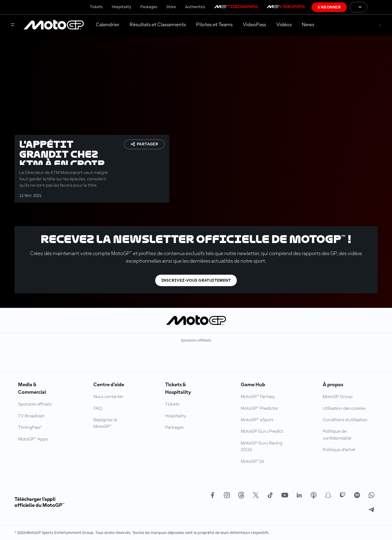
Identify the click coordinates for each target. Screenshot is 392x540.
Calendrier (108, 25)
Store (171, 7)
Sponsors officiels (35, 404)
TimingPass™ (30, 428)
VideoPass (254, 25)
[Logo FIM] (380, 7)
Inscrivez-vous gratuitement (196, 280)
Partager (144, 144)
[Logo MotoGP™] (54, 25)
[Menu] (13, 25)
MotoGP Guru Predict (262, 431)
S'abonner (329, 7)
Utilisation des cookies (344, 409)
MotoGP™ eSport (257, 420)
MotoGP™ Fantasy (258, 397)
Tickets (96, 7)
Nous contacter (108, 397)
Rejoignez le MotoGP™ (105, 423)
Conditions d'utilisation (345, 420)
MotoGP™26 (252, 462)
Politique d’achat (339, 450)
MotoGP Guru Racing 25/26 (262, 447)
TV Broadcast (31, 416)
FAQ (98, 409)
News (308, 25)
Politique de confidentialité (337, 435)
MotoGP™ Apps (33, 439)
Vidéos (284, 25)
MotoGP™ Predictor (259, 409)
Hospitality (122, 7)
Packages (149, 7)
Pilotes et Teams (214, 25)
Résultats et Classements (158, 25)
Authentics (195, 7)
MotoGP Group (338, 397)
